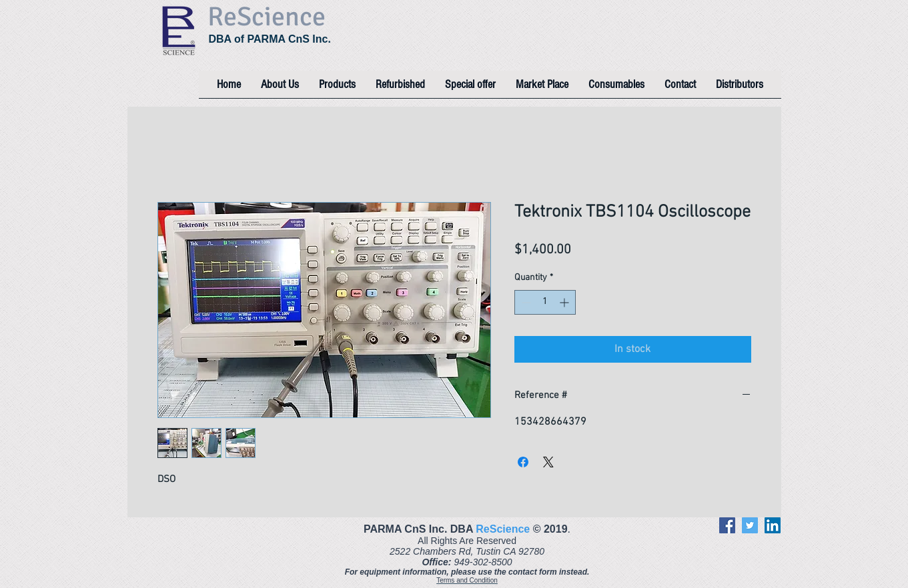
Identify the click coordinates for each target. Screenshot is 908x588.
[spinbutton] (545, 302)
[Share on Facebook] (523, 462)
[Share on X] (548, 462)
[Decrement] (525, 302)
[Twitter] (750, 525)
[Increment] (565, 302)
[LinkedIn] (773, 525)
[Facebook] (727, 525)
